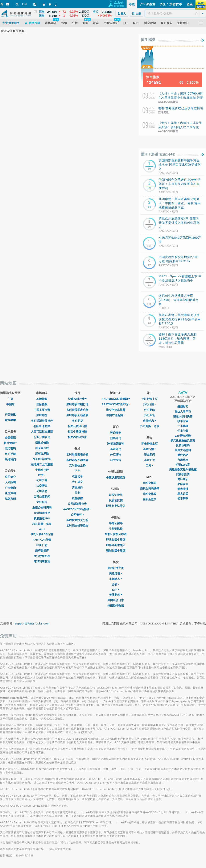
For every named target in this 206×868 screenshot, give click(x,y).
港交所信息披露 (116, 410)
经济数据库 (42, 551)
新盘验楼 (183, 489)
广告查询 (10, 488)
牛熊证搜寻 (116, 523)
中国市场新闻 (116, 415)
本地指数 (42, 399)
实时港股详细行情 (77, 404)
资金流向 (77, 487)
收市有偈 (183, 421)
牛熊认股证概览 (116, 477)
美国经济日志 (116, 600)
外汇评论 (116, 455)
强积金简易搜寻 (150, 488)
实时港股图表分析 (77, 410)
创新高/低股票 (42, 426)
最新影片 (183, 407)
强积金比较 (150, 494)
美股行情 (116, 574)
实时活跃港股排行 (42, 421)
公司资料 (77, 515)
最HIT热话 (158, 154)
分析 (116, 584)
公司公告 (42, 480)
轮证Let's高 (183, 465)
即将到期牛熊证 (116, 545)
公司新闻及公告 (77, 504)
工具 (149, 466)
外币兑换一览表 (150, 426)
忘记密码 (10, 448)
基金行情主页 (149, 444)
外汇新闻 (149, 410)
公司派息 (42, 491)
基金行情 (149, 449)
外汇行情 (149, 404)
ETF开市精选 (183, 436)
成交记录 (77, 476)
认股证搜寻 (116, 495)
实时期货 (42, 415)
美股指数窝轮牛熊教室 (183, 470)
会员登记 (10, 438)
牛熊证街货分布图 (116, 534)
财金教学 (10, 420)
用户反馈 (10, 454)
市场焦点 (183, 460)
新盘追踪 (183, 494)
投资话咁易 (183, 445)
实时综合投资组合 (77, 526)
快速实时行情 (77, 399)
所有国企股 (42, 448)
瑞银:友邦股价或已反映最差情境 (181, 108)
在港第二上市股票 (42, 464)
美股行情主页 (116, 568)
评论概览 (116, 433)
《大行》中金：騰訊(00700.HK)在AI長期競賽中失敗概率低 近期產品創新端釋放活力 (181, 98)
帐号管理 (10, 443)
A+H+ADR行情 (42, 540)
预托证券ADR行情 (42, 534)
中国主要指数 (42, 410)
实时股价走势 (77, 466)
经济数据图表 (42, 556)
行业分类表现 (42, 437)
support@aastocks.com (32, 623)
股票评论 (116, 438)
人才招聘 (10, 482)
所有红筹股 (42, 454)
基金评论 (116, 449)
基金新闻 (149, 455)
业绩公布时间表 (42, 508)
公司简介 (10, 477)
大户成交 (77, 482)
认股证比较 (116, 500)
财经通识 (183, 479)
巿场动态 (149, 421)
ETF (42, 475)
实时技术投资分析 (77, 520)
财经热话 (183, 455)
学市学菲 (183, 431)
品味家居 (183, 484)
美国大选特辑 (183, 450)
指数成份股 (42, 443)
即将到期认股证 (116, 506)
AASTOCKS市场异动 (77, 509)
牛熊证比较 (116, 529)
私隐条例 (10, 499)
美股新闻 (116, 595)
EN (24, 4)
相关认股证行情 (77, 426)
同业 (77, 493)
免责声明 (10, 493)
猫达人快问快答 (183, 416)
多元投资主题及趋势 (183, 441)
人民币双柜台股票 (42, 432)
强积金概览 (150, 483)
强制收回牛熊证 (116, 551)
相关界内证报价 (77, 437)
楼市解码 (183, 499)
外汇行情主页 (149, 399)
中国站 (10, 404)
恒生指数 (148, 40)
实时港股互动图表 (77, 415)
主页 (10, 399)
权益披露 (77, 498)
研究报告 (116, 460)
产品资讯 (10, 415)
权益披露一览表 (42, 524)
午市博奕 (183, 426)
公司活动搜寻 (42, 513)
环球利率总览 (42, 562)
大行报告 (42, 502)
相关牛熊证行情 (77, 432)
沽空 (77, 471)
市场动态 (116, 579)
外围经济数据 (116, 606)
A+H (42, 529)
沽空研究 (42, 486)
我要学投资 (183, 474)
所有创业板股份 (42, 459)
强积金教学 (150, 499)
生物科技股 (42, 470)
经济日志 (42, 545)
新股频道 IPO (42, 518)
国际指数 (42, 404)
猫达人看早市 (183, 412)
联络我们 (10, 459)
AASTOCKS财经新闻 (116, 399)
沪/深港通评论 (116, 444)
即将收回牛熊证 (116, 540)
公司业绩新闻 (42, 497)
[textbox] (176, 13)
